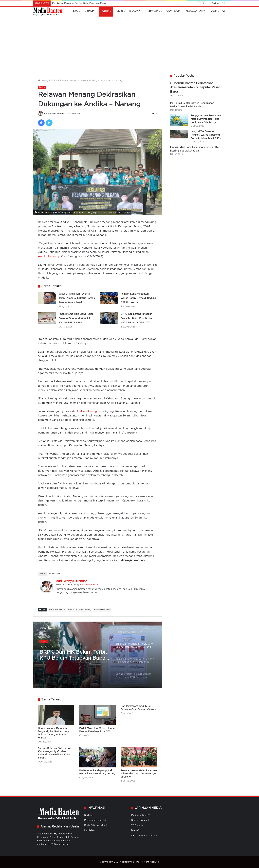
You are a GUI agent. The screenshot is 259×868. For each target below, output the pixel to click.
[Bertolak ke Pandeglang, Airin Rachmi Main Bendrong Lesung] (97, 757)
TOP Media (137, 825)
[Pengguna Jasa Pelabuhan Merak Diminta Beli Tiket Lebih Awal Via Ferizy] (179, 120)
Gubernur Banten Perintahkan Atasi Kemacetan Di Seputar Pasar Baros (195, 87)
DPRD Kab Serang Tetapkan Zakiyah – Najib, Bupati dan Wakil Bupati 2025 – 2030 (136, 318)
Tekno (119, 11)
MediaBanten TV (195, 11)
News (75, 11)
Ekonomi (89, 11)
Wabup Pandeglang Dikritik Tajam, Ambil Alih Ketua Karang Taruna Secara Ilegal (77, 298)
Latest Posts (55, 574)
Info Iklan (89, 830)
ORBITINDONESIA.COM (145, 836)
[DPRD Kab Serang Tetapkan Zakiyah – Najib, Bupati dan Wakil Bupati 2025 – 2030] (109, 318)
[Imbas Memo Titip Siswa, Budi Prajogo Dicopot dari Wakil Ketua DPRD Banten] (47, 318)
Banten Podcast (140, 820)
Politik (105, 11)
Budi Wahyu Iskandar (54, 114)
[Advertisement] (129, 44)
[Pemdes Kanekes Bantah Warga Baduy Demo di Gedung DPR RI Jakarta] (109, 298)
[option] (97, 655)
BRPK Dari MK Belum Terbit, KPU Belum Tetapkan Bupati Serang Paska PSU (74, 656)
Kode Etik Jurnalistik (96, 825)
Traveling (154, 11)
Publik (213, 11)
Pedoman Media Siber (97, 820)
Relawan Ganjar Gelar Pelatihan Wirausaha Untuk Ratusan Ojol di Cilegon (139, 774)
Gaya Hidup (173, 11)
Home (42, 81)
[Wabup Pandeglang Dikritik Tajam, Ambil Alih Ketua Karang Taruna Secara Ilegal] (47, 298)
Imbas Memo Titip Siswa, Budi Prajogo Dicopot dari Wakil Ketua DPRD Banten (76, 318)
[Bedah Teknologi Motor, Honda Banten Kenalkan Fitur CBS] (97, 715)
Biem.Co (136, 830)
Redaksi (89, 815)
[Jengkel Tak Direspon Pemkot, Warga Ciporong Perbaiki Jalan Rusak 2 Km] (179, 134)
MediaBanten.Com (89, 585)
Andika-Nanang (87, 411)
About (42, 574)
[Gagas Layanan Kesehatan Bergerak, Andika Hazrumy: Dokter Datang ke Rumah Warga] (56, 715)
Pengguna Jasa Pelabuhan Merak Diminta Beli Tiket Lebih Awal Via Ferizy (206, 119)
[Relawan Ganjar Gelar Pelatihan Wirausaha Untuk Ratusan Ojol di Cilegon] (139, 757)
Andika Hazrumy (49, 256)
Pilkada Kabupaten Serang (79, 610)
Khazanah (135, 11)
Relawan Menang (102, 610)
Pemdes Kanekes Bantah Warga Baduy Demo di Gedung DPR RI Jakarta (138, 298)
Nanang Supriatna (57, 610)
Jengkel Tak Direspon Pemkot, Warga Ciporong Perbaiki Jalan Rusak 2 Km (206, 135)
